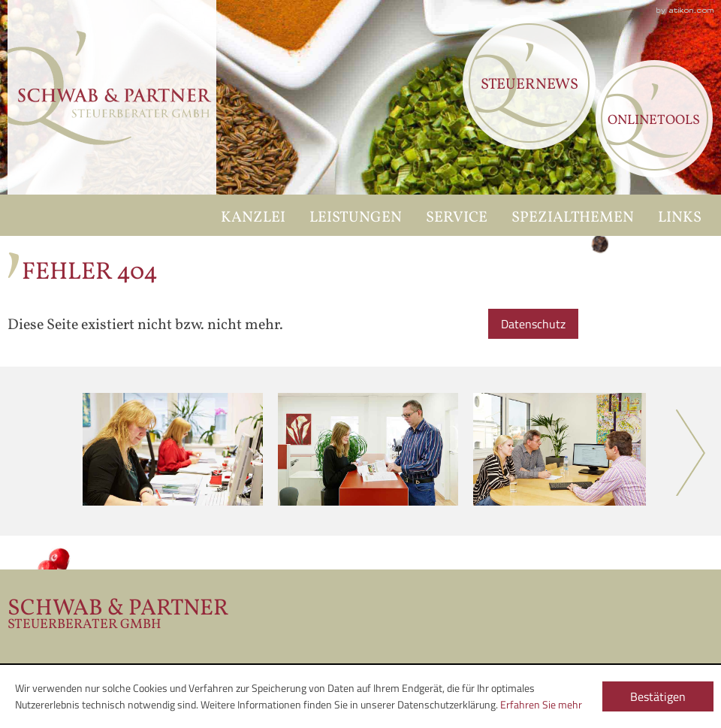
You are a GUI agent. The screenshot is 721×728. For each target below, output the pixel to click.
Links (680, 218)
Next (691, 453)
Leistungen (356, 218)
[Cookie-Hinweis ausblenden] (658, 695)
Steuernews (529, 85)
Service (457, 218)
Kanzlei (253, 218)
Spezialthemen (573, 218)
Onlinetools (654, 121)
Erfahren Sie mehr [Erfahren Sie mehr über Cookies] (541, 704)
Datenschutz (533, 324)
